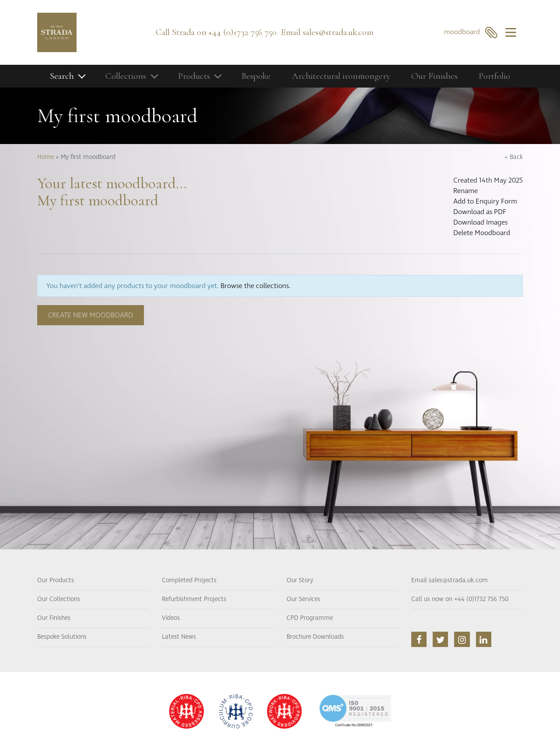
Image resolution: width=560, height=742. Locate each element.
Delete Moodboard (482, 233)
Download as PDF (480, 212)
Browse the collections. (255, 286)
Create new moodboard (91, 315)
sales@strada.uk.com (338, 32)
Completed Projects (189, 580)
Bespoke (256, 76)
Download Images (480, 222)
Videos (171, 618)
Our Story (300, 580)
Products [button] (194, 76)
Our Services (303, 599)
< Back (514, 157)
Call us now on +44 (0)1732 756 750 (460, 599)
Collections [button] (126, 76)
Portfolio (494, 76)
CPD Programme (310, 618)
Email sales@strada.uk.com (450, 580)
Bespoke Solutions (62, 637)
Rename (465, 191)
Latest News (179, 637)
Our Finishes (434, 76)
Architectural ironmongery (341, 76)
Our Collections (59, 599)
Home (45, 157)
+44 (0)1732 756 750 (242, 32)
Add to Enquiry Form (485, 201)
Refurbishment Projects (194, 599)
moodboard (471, 32)
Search (62, 76)
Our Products (56, 580)
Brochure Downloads (315, 637)
